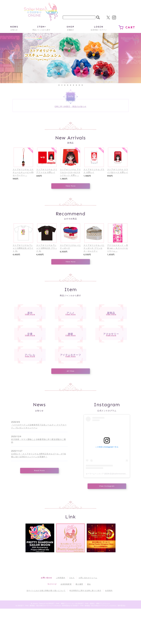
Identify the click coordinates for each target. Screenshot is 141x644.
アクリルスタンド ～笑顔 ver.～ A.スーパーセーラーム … (118, 248)
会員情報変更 (66, 619)
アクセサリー (111, 352)
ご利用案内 (61, 613)
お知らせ (14, 28)
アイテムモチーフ (70, 384)
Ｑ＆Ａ (72, 613)
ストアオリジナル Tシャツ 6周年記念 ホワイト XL (23, 248)
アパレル (30, 384)
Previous (11, 58)
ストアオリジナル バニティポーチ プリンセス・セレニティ (94, 248)
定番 (30, 352)
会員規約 (109, 626)
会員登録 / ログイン (99, 28)
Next (130, 58)
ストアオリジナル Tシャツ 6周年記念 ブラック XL (47, 248)
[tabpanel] (71, 58)
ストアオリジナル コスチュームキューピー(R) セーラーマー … (23, 172)
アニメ (70, 319)
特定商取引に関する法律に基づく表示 (85, 626)
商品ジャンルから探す (41, 28)
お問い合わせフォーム (88, 613)
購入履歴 (79, 619)
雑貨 (70, 352)
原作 (30, 319)
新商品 (111, 319)
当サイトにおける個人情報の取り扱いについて (46, 626)
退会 (89, 619)
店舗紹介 (70, 28)
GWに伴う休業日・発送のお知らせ (70, 106)
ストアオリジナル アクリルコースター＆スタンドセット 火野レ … (70, 172)
